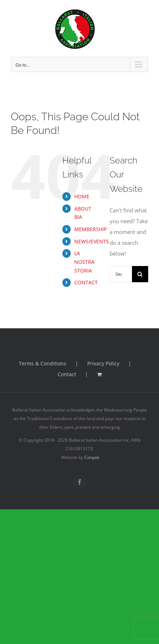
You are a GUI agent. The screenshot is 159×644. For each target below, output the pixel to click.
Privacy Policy (103, 363)
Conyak (92, 457)
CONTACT (86, 282)
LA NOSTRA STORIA (84, 262)
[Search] (140, 274)
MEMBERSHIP (90, 229)
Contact (67, 374)
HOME (82, 196)
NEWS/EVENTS (92, 241)
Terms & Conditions (43, 363)
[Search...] (121, 274)
